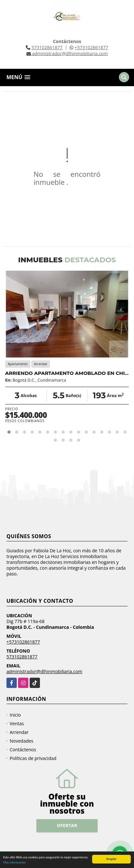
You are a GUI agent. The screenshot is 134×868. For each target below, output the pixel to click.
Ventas (17, 723)
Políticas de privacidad (33, 758)
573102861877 (47, 47)
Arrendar (19, 732)
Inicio (15, 715)
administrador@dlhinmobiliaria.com (44, 671)
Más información (14, 863)
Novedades (21, 741)
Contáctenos (23, 750)
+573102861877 (91, 47)
